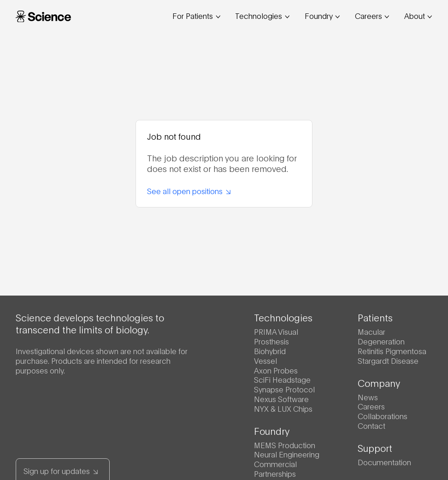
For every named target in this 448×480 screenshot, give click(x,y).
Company (379, 383)
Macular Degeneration (381, 336)
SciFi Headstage (282, 379)
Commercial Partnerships (275, 468)
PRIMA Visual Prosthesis (276, 336)
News (368, 397)
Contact (371, 425)
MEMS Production (285, 445)
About (418, 15)
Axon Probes (276, 370)
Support (375, 448)
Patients (375, 317)
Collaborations (383, 416)
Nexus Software (281, 399)
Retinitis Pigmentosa (392, 351)
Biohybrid (270, 351)
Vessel (265, 360)
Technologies (262, 15)
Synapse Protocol (284, 389)
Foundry (322, 15)
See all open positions (189, 191)
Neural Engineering (287, 454)
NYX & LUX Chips (283, 408)
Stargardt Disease (388, 360)
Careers (372, 15)
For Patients (196, 15)
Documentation (384, 462)
